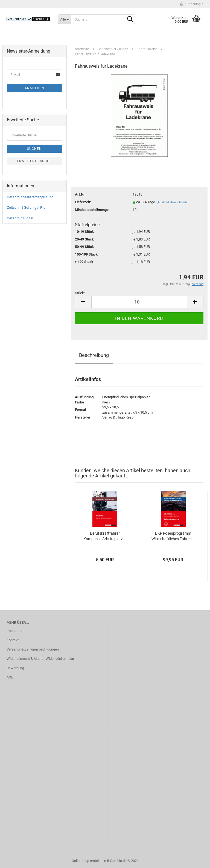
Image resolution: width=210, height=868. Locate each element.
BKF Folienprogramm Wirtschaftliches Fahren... (173, 536)
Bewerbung (15, 668)
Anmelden (34, 88)
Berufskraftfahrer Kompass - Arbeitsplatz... (105, 536)
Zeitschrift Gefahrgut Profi (27, 207)
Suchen (34, 149)
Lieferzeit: (83, 202)
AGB (10, 677)
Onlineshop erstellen (87, 861)
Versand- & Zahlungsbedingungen (33, 649)
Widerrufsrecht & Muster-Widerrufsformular (40, 659)
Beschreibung (94, 355)
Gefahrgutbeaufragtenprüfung (30, 197)
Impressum (15, 631)
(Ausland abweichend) (172, 202)
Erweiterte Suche (34, 161)
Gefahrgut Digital (20, 218)
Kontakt (13, 640)
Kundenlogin (192, 4)
